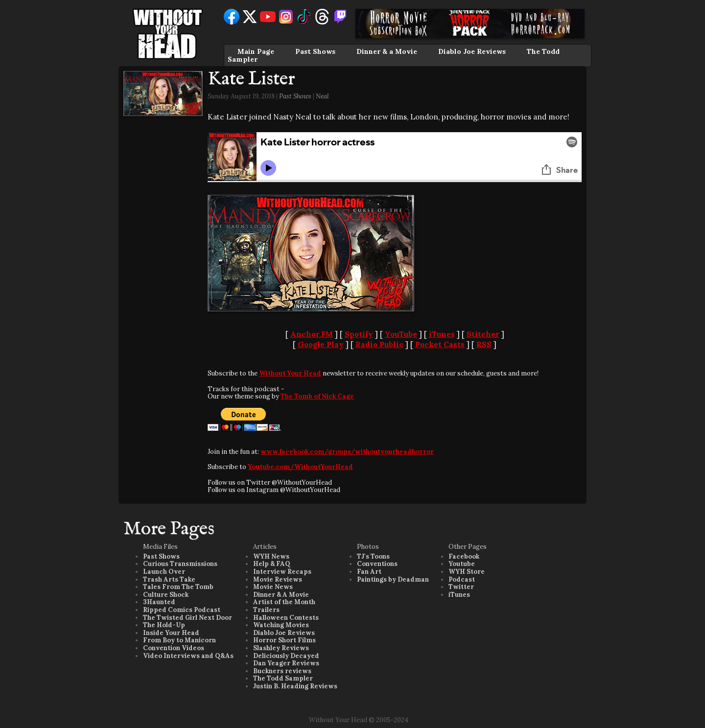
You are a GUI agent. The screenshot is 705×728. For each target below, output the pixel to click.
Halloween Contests (286, 618)
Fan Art (369, 572)
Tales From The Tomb (178, 587)
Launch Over (164, 572)
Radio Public (379, 344)
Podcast (462, 579)
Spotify (359, 334)
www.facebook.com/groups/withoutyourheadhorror (347, 452)
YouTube (401, 334)
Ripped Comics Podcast (182, 610)
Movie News (273, 587)
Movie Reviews (278, 579)
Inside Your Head (171, 633)
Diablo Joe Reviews (472, 51)
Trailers (266, 610)
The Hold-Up (164, 625)
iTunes (442, 334)
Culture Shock (166, 595)
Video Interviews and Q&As (188, 656)
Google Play (321, 344)
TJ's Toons (373, 556)
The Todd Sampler (283, 678)
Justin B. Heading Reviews (295, 686)
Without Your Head (290, 373)
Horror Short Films (284, 640)
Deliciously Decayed (286, 656)
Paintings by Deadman (393, 579)
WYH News (271, 556)
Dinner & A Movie (281, 595)
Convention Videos (174, 648)
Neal (322, 96)
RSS (484, 344)
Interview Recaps (282, 572)
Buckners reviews (282, 671)
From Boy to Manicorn (179, 640)
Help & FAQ (272, 564)
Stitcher (483, 334)
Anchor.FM (312, 334)
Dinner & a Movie (387, 51)
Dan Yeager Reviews (286, 663)
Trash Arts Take (169, 579)
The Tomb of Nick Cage (317, 396)
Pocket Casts (440, 344)
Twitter (461, 587)
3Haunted (159, 602)
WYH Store (467, 572)
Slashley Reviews (281, 648)
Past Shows (315, 51)
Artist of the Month (284, 602)
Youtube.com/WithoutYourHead (300, 467)
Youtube (462, 564)
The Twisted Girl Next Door (188, 618)
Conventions (377, 564)
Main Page (256, 51)
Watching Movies (281, 625)
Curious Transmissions (180, 564)
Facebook (464, 556)
